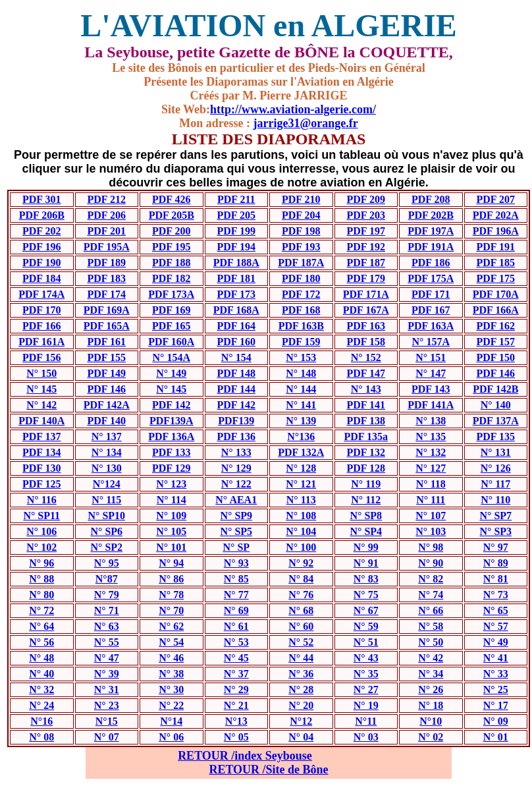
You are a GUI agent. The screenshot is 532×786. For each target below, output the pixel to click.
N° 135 (431, 436)
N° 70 (171, 610)
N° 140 (496, 405)
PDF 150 (495, 357)
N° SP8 (366, 516)
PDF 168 (301, 310)
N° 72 (41, 610)
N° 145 (41, 389)
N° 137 (107, 436)
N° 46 (171, 658)
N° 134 (107, 452)
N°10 (431, 721)
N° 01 (496, 737)
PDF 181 (236, 278)
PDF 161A (41, 342)
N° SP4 (366, 531)
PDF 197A (431, 231)
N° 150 (41, 373)
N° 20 (301, 705)
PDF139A (172, 421)
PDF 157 (495, 342)
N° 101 (171, 547)
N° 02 (431, 737)
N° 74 (431, 595)
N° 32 (41, 689)
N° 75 (366, 595)
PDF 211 (236, 199)
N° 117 (495, 484)
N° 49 (496, 642)
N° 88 (41, 579)
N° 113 (301, 500)
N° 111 (431, 500)
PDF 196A (496, 231)
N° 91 (366, 563)
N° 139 (301, 421)
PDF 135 (495, 436)
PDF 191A (431, 247)
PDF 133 (172, 452)
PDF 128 (366, 468)
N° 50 (431, 642)
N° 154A (171, 357)
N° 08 (41, 737)
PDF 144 (236, 389)
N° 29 (236, 689)
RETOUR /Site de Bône (268, 770)
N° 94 (171, 563)
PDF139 (236, 421)
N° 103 (431, 531)
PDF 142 (172, 405)
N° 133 (236, 452)
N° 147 (431, 373)
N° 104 (301, 531)
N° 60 (301, 626)
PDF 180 (301, 278)
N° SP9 (236, 516)
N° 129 (236, 468)
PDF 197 (366, 231)
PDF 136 (236, 436)
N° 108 (301, 516)
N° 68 (301, 610)
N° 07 (107, 737)
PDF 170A (496, 294)
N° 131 (496, 452)
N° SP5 (236, 531)
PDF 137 (42, 436)
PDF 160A (171, 342)
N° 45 (236, 658)
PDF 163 (366, 326)
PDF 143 (431, 389)
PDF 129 (172, 468)
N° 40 (41, 674)
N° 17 (496, 705)
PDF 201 (106, 231)
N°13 (236, 721)
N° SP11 (41, 516)
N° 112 (366, 500)
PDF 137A (496, 421)
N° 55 (107, 642)
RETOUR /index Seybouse (245, 756)
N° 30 (171, 689)
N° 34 (431, 674)
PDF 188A (236, 263)
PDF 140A (41, 421)
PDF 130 (42, 468)
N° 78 (171, 595)
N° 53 (236, 642)
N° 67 (366, 610)
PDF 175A (431, 278)
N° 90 (431, 563)
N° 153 (301, 357)
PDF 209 (366, 199)
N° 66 (431, 610)
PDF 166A (496, 310)
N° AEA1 (236, 500)
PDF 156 (42, 357)
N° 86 (171, 579)
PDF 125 (42, 484)
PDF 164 (236, 326)
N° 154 (236, 357)
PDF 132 (366, 452)
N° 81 (496, 579)
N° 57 (496, 626)
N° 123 (171, 484)
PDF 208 (431, 199)
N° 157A (431, 342)
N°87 (107, 579)
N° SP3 (495, 531)
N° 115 (106, 500)
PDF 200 (172, 231)
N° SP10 (106, 516)
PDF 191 (495, 247)
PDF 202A (496, 215)
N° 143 (366, 389)
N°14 (171, 721)
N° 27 (366, 689)
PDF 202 (42, 231)
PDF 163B (301, 326)
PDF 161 (106, 342)
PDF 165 (172, 326)
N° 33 (496, 674)
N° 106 (41, 531)
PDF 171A (366, 294)
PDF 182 (172, 278)
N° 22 (171, 705)
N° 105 (171, 531)
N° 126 (496, 468)
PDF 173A (171, 294)
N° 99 (366, 547)
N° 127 (431, 468)
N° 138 (431, 421)
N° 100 (301, 547)
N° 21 (236, 705)
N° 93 (236, 563)
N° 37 (236, 674)
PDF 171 (431, 294)
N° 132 (431, 452)
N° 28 (301, 689)
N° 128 (301, 468)
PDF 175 (495, 278)
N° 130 (107, 468)
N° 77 (236, 595)
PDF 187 (366, 263)
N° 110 (495, 500)
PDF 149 (106, 373)
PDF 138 (366, 421)
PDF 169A (107, 310)
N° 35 (366, 674)
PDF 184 (42, 278)
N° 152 (366, 357)
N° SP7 (495, 516)
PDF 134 (42, 452)
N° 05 (236, 737)
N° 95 (107, 563)
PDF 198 (301, 231)
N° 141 (301, 405)
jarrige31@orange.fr (305, 123)
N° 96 (41, 563)
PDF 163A (431, 326)
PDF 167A (366, 310)
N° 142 (41, 405)
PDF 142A (107, 405)
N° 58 (431, 626)
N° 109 (171, 516)
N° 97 (496, 547)
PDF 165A (107, 326)
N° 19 (366, 705)
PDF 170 (42, 310)
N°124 (107, 484)
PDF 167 (431, 310)
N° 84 (301, 579)
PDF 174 (106, 294)
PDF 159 (301, 342)
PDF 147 (366, 373)
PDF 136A (171, 436)
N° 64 (41, 626)
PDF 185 (495, 263)
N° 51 (366, 642)
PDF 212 (106, 199)
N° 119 (366, 484)
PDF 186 (431, 263)
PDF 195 (172, 247)
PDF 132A (301, 452)
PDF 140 (106, 421)
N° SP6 (106, 531)
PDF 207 (495, 199)
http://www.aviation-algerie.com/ (293, 109)
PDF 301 (42, 199)
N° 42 (431, 658)
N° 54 (171, 642)
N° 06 (171, 737)
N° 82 (431, 579)
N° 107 (431, 516)
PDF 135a (366, 436)
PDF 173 (236, 294)
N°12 (301, 721)
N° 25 (496, 689)
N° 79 (107, 595)
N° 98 (431, 547)
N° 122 (236, 484)
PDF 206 (106, 215)
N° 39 (107, 674)
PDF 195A (107, 247)
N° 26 (431, 689)
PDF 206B (42, 215)
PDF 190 (42, 263)
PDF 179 (366, 278)
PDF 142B (495, 389)
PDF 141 (366, 405)
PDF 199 (236, 231)
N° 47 (107, 658)
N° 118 (431, 484)
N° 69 (236, 610)
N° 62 (171, 626)
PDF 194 (236, 247)
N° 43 (366, 658)
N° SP (236, 547)
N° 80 (41, 595)
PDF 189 (106, 263)
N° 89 (496, 563)
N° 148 (301, 373)
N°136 (301, 436)
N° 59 (366, 626)
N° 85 (236, 579)
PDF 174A (41, 294)
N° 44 (301, 658)
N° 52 (301, 642)
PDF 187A (301, 263)
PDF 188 (172, 263)
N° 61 (236, 626)
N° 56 (41, 642)
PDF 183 (106, 278)
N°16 (41, 721)
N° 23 (107, 705)
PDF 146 (495, 373)
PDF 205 (236, 215)
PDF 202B (431, 215)
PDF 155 (106, 357)
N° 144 (301, 389)
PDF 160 (236, 342)
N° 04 (301, 737)
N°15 (107, 721)
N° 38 (171, 674)
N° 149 (171, 373)
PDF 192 (366, 247)
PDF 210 (301, 199)
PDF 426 (172, 199)
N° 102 (41, 547)
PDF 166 (42, 326)
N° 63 (107, 626)
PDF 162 (495, 326)
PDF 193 (301, 247)
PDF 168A (236, 310)
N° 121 (301, 484)
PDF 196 (42, 247)
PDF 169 (172, 310)
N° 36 (301, 674)
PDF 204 (301, 215)
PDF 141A (431, 405)
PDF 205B (172, 215)
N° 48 (41, 658)
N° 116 (42, 500)
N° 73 (496, 595)
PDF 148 (236, 373)
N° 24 (41, 705)
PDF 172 (301, 294)
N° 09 (496, 721)
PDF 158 (366, 342)
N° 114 (172, 500)
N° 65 (496, 610)
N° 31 (107, 689)
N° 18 (431, 705)
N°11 (366, 721)
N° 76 (301, 595)
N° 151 (431, 357)
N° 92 (301, 563)
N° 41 (496, 658)
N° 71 (107, 610)
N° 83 (366, 579)
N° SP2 (106, 547)
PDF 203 (366, 215)
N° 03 (366, 737)
